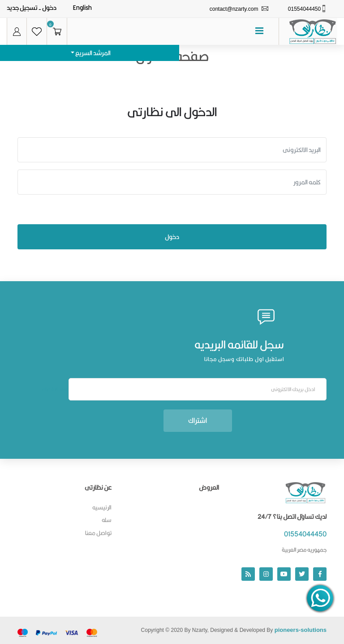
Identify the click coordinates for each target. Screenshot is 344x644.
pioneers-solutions (301, 630)
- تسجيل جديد (24, 8)
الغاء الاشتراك (55, 389)
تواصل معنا (98, 533)
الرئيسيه (102, 507)
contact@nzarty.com (234, 9)
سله (107, 520)
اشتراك (198, 420)
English (82, 8)
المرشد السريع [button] (92, 53)
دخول (49, 8)
